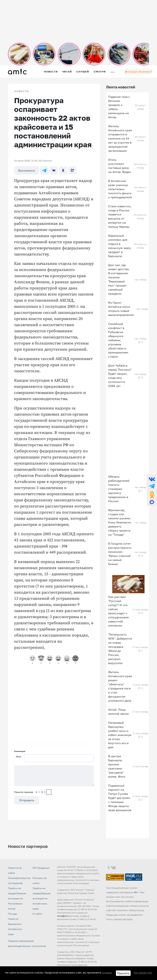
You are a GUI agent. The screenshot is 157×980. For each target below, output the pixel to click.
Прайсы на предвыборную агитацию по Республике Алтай (17, 898)
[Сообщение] (54, 776)
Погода (12, 914)
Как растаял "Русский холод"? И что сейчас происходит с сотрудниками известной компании (118, 611)
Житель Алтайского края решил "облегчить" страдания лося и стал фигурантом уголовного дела (120, 686)
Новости (51, 72)
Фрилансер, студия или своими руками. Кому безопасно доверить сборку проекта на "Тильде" (120, 522)
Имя (19, 756)
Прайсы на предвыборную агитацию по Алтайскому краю (41, 898)
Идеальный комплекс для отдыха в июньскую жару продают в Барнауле (119, 246)
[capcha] (49, 792)
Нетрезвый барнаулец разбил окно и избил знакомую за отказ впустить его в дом (120, 735)
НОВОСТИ (21, 91)
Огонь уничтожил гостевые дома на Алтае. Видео (119, 166)
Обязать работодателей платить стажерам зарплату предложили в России (119, 489)
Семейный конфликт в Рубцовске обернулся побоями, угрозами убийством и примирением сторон (118, 340)
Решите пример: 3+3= (30, 792)
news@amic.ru (64, 916)
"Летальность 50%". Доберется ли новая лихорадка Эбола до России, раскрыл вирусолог (120, 649)
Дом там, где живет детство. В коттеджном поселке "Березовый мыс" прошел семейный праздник (119, 279)
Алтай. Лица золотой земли (118, 712)
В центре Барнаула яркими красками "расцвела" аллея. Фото (117, 766)
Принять (123, 973)
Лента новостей (121, 87)
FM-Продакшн (41, 868)
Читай (67, 72)
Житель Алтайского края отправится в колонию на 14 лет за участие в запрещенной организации (120, 138)
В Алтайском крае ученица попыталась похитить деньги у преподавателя (120, 189)
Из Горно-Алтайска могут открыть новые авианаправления (121, 309)
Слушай (83, 72)
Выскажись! (27, 170)
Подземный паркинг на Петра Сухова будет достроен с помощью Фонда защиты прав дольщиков (120, 798)
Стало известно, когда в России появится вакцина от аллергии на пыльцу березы (120, 216)
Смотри (100, 72)
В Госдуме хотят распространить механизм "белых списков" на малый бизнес (120, 554)
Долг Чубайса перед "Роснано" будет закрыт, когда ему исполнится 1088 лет (120, 376)
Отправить (27, 800)
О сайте (37, 914)
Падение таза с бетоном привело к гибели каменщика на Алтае (119, 107)
